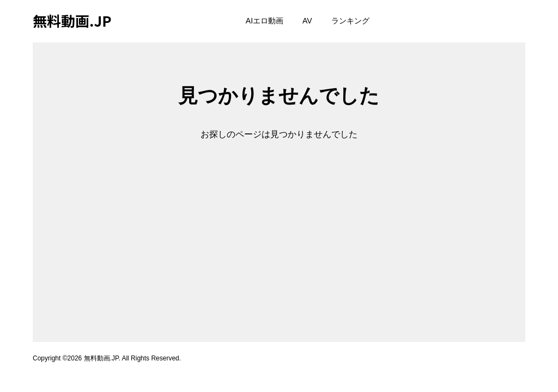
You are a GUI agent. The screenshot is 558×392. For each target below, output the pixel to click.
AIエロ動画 (265, 21)
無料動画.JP (72, 20)
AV (307, 21)
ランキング (350, 21)
